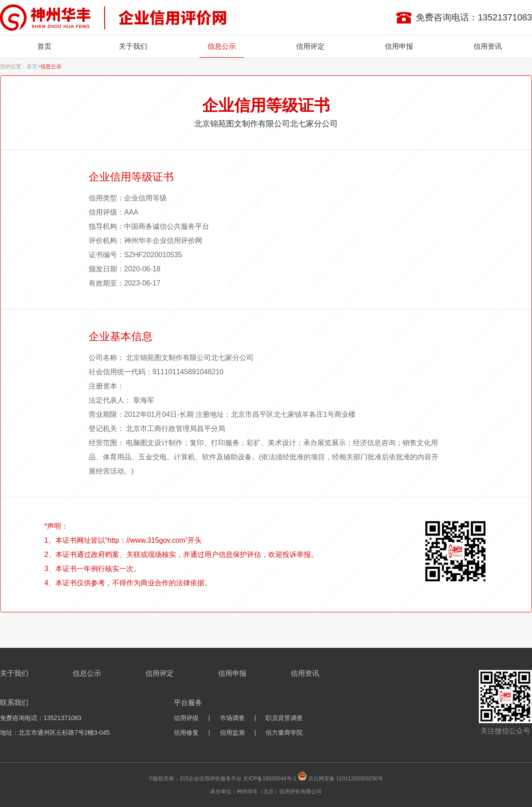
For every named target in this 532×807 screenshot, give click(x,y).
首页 (44, 46)
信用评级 (186, 718)
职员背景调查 (284, 718)
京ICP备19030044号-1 (270, 779)
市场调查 (232, 718)
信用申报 (399, 46)
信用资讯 (488, 46)
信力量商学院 (284, 733)
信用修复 (186, 733)
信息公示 (222, 46)
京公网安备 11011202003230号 (346, 779)
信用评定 (310, 46)
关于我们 (133, 46)
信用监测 (232, 733)
